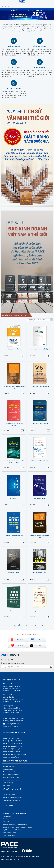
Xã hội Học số (14, 498)
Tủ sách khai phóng (14, 89)
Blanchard (6, 819)
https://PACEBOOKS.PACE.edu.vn (14, 663)
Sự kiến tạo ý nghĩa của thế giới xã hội (14, 387)
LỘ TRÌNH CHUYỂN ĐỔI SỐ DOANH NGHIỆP (14, 425)
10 (38, 625)
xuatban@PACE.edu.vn (10, 660)
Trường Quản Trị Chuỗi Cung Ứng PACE (15, 754)
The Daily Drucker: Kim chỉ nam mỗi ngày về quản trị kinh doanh (40, 611)
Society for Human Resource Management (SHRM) (18, 827)
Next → (42, 626)
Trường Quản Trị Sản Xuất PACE (12, 752)
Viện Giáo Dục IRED (9, 795)
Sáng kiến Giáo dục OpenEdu (12, 800)
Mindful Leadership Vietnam (11, 775)
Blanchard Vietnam (9, 769)
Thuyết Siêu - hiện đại (40, 498)
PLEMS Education (8, 806)
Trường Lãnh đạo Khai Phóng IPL (13, 798)
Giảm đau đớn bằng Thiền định (40, 461)
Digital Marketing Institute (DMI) (12, 830)
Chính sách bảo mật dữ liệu (11, 859)
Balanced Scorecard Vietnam (11, 772)
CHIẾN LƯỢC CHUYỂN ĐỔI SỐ (40, 424)
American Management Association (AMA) (15, 824)
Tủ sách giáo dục (14, 67)
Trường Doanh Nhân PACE (11, 738)
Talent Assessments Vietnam (11, 777)
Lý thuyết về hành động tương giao (40, 536)
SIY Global (6, 822)
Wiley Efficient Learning (10, 833)
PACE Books (7, 785)
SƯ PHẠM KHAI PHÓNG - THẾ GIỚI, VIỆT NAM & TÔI (40, 350)
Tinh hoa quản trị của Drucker (14, 610)
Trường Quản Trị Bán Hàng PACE (13, 749)
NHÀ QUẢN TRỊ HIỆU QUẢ (40, 573)
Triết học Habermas (14, 573)
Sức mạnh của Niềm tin (14, 349)
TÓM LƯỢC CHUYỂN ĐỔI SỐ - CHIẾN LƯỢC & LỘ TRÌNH (14, 462)
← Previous (15, 626)
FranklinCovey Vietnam (10, 766)
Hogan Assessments (9, 835)
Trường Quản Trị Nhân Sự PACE (12, 741)
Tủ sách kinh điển (40, 46)
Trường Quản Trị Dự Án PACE (12, 757)
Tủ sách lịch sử (40, 67)
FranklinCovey (7, 816)
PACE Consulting (8, 783)
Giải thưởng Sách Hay (9, 803)
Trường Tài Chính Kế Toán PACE (13, 744)
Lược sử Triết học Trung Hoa (40, 386)
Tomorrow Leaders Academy (11, 780)
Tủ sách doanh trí (14, 46)
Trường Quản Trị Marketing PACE (13, 746)
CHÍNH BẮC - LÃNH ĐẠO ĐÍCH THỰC (14, 535)
